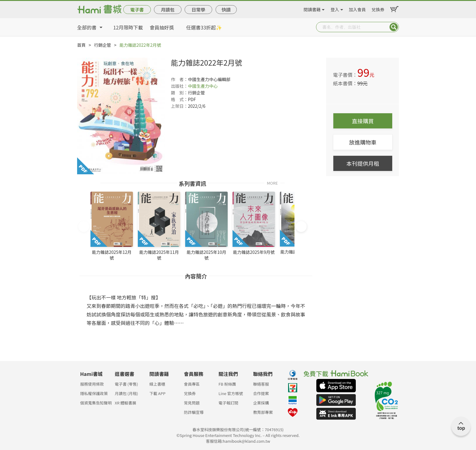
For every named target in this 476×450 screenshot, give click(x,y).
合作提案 (261, 393)
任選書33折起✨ (204, 27)
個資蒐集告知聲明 (96, 403)
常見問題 (192, 403)
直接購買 (363, 121)
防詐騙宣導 (194, 412)
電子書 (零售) (126, 384)
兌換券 (378, 9)
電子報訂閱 (228, 403)
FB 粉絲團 (227, 384)
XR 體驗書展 (126, 403)
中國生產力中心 (203, 86)
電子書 (137, 10)
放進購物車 (363, 142)
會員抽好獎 (162, 27)
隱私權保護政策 (94, 393)
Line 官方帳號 (231, 393)
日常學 (198, 10)
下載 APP (157, 393)
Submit (394, 27)
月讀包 (168, 10)
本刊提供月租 (363, 163)
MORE (272, 183)
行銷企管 (103, 45)
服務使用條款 (92, 384)
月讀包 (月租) (126, 393)
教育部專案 (263, 412)
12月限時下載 (128, 27)
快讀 (226, 10)
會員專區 (192, 384)
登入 (335, 9)
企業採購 (261, 403)
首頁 (81, 45)
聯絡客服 (261, 384)
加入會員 (357, 9)
